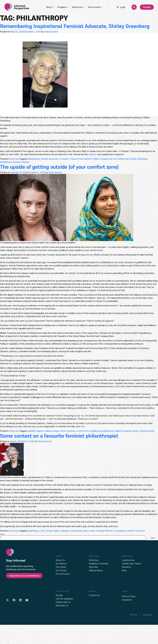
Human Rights (53, 531)
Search (2, 534)
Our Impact (61, 567)
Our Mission (61, 564)
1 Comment (139, 531)
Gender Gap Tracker (132, 564)
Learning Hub (128, 560)
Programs (63, 7)
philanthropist (33, 159)
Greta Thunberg (67, 431)
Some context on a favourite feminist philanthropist (59, 436)
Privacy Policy (129, 596)
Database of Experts (99, 564)
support (40, 431)
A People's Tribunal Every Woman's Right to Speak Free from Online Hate (94, 159)
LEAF (42, 531)
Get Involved (95, 7)
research (93, 154)
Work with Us (62, 606)
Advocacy (14, 159)
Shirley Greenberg (139, 159)
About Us (60, 560)
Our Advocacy (63, 574)
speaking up (96, 431)
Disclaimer (127, 600)
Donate (147, 7)
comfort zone (82, 431)
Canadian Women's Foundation (111, 531)
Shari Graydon (51, 32)
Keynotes (93, 567)
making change (52, 431)
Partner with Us (63, 602)
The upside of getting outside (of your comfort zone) (59, 167)
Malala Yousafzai (123, 431)
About (50, 7)
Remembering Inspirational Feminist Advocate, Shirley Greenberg (75, 26)
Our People (61, 570)
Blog (124, 570)
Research (126, 567)
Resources (79, 7)
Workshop (94, 560)
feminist (16, 162)
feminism (25, 162)
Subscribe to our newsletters (24, 576)
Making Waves (96, 570)
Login (123, 7)
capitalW (31, 431)
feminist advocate (49, 159)
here (83, 426)
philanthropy (6, 162)
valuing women (147, 431)
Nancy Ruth (89, 531)
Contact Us (94, 595)
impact (136, 431)
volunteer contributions (71, 531)
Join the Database (64, 599)
